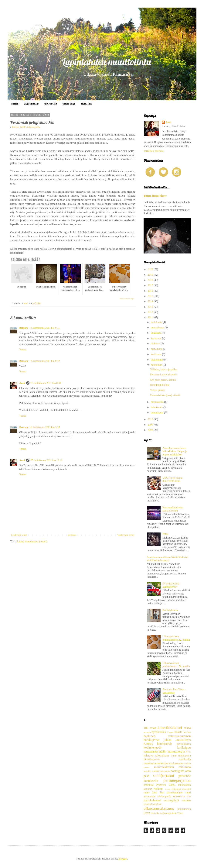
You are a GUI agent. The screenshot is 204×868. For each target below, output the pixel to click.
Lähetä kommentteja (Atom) (32, 541)
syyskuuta (156, 338)
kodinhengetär (153, 747)
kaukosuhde (165, 744)
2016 (151, 291)
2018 (151, 280)
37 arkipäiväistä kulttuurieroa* (171, 585)
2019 (151, 275)
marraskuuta (158, 327)
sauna (147, 792)
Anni (22, 383)
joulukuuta (157, 322)
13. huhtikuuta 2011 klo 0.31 (44, 328)
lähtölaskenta (152, 759)
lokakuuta (156, 333)
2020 (151, 269)
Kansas (15, 127)
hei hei (187, 732)
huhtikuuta (157, 365)
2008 (151, 430)
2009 (151, 425)
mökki (155, 771)
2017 (151, 285)
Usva (147, 813)
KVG (188, 752)
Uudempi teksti (19, 535)
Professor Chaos (166, 785)
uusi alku (155, 813)
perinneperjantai (177, 780)
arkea (187, 728)
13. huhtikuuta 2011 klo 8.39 (46, 383)
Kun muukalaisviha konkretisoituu (173, 509)
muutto (147, 771)
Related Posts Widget (127, 299)
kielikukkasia (184, 744)
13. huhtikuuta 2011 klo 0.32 (44, 361)
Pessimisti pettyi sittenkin (164, 375)
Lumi (174, 756)
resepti (168, 789)
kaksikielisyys (183, 740)
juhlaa (167, 740)
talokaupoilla (34, 127)
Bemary (24, 328)
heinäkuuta (157, 349)
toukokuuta (157, 360)
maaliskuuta (157, 402)
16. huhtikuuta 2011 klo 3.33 (44, 427)
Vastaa (23, 349)
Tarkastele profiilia (154, 151)
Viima (180, 813)
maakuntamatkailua (156, 763)
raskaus (158, 789)
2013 (151, 307)
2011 (151, 317)
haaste (178, 732)
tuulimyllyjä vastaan (177, 800)
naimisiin (165, 771)
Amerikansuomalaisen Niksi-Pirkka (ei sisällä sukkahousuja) (168, 559)
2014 (151, 301)
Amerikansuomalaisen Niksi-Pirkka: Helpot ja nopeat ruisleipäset (175, 451)
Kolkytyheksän (170, 610)
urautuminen (184, 809)
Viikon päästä (157, 390)
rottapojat (176, 789)
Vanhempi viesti (126, 535)
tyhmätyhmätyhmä (152, 804)
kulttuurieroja (176, 751)
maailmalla (185, 759)
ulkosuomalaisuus (159, 808)
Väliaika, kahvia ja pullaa (164, 369)
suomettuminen (175, 792)
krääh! (23, 127)
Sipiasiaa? (86, 104)
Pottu (165, 534)
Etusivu (14, 104)
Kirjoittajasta (31, 104)
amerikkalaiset (170, 727)
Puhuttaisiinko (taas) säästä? (165, 395)
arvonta (147, 732)
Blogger (123, 859)
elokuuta (156, 344)
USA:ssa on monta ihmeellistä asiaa (172, 479)
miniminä (185, 767)
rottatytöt (186, 789)
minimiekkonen (164, 767)
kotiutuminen (151, 752)
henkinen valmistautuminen (167, 736)
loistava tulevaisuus (156, 755)
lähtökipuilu (184, 756)
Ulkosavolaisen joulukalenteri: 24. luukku (176, 665)
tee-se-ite (179, 796)
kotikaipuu (184, 747)
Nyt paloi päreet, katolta (163, 380)
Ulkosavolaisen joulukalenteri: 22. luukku (176, 638)
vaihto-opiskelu (168, 813)
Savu (155, 792)
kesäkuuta (156, 354)
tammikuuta (157, 413)
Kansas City (50, 104)
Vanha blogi (69, 104)
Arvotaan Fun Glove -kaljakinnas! (174, 691)
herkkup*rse (151, 740)
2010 (151, 419)
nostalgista (177, 771)
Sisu (162, 792)
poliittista (149, 785)
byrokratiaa (159, 732)
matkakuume (176, 763)
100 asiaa (150, 728)
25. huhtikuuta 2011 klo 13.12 (46, 460)
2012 (151, 312)
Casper (170, 732)
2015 (151, 296)
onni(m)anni (164, 775)
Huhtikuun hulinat (160, 385)
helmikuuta (157, 407)
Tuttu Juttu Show (155, 196)
